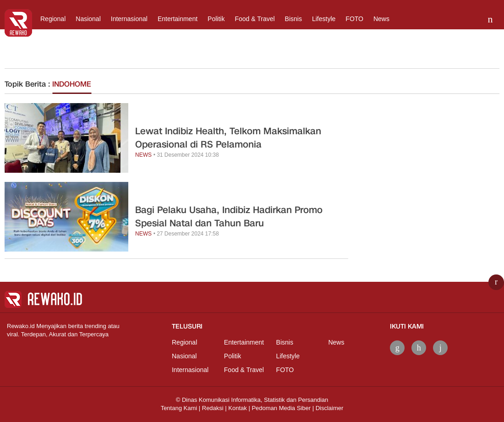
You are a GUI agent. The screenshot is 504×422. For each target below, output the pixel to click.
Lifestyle (324, 19)
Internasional (129, 19)
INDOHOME (72, 84)
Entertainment (178, 19)
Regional (53, 19)
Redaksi (213, 408)
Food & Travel (255, 19)
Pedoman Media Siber (281, 408)
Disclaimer (330, 408)
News (381, 19)
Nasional (88, 19)
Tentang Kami (179, 408)
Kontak (237, 408)
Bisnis (293, 19)
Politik (216, 19)
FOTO (354, 19)
